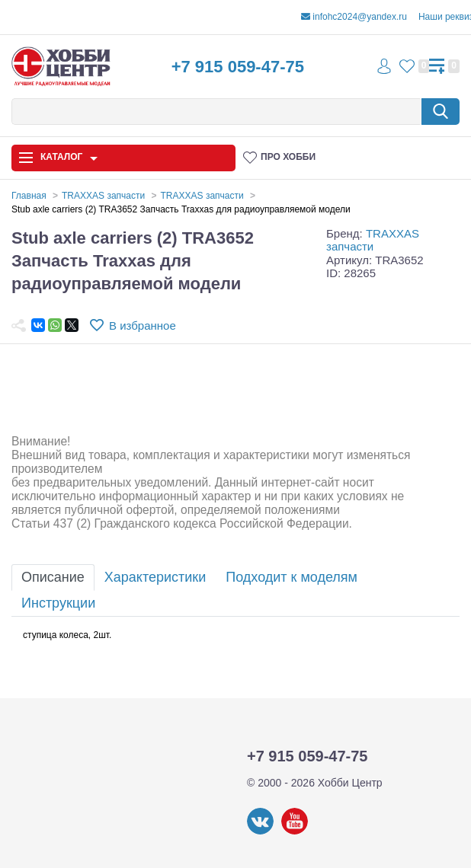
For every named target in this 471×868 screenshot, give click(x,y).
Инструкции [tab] (58, 603)
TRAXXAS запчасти (373, 240)
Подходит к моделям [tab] (292, 577)
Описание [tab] (53, 577)
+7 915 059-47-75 (238, 67)
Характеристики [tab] (155, 577)
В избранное (143, 325)
